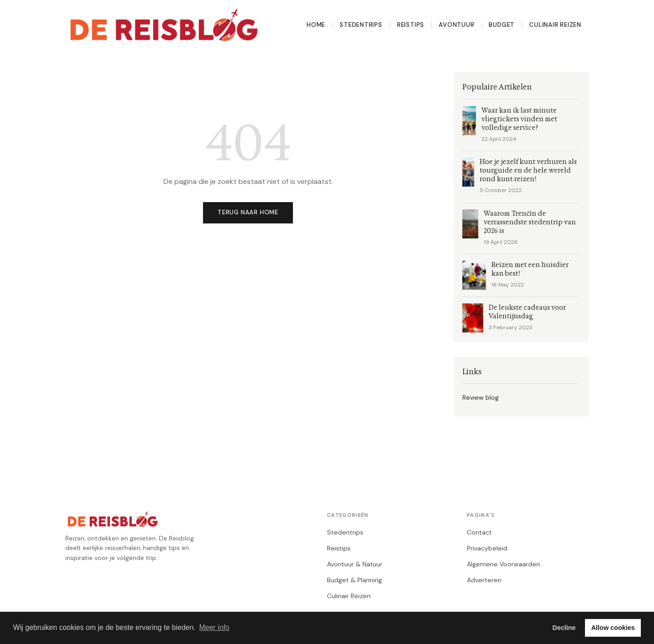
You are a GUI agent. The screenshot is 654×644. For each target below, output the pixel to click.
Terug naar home (248, 212)
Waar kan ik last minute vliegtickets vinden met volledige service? (519, 119)
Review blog (481, 397)
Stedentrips (361, 25)
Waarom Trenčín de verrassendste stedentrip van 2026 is (530, 222)
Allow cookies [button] (613, 628)
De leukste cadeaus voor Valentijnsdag (527, 312)
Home (316, 25)
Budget (502, 25)
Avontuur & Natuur (355, 564)
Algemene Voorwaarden (503, 564)
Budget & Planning (354, 580)
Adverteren (484, 580)
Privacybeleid (487, 548)
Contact (479, 532)
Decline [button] (564, 628)
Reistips (411, 25)
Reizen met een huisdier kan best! (530, 269)
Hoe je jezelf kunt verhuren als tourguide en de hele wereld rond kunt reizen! (528, 171)
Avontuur (456, 25)
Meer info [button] (214, 627)
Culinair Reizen (555, 25)
